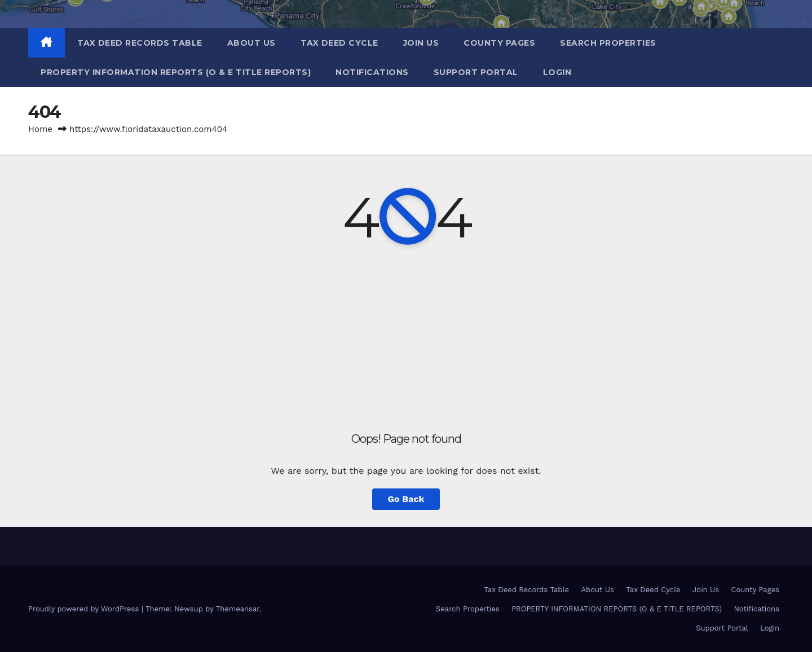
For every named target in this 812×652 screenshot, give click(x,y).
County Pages (499, 43)
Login (557, 72)
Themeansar (238, 609)
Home (40, 129)
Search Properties (608, 43)
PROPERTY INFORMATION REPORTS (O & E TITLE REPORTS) (176, 72)
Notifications (372, 72)
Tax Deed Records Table (140, 43)
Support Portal (476, 72)
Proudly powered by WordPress (85, 609)
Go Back (406, 499)
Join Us (421, 43)
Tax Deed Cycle (339, 43)
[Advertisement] (406, 340)
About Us (251, 43)
